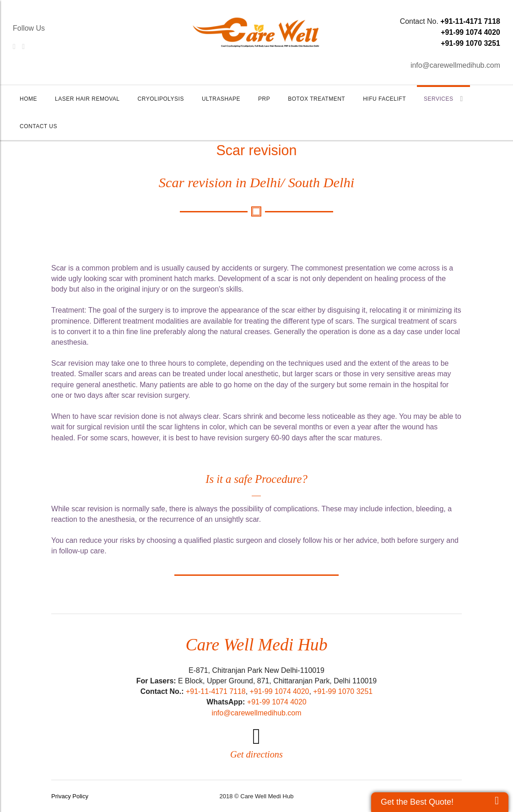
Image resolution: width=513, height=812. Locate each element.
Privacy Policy (70, 796)
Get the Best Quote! (417, 802)
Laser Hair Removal (87, 99)
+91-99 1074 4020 (470, 32)
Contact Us (38, 126)
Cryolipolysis (161, 99)
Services (443, 99)
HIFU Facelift (384, 99)
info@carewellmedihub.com (455, 65)
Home (28, 99)
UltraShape (221, 99)
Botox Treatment (316, 99)
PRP (264, 99)
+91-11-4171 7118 (470, 21)
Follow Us (29, 28)
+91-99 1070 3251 (470, 43)
